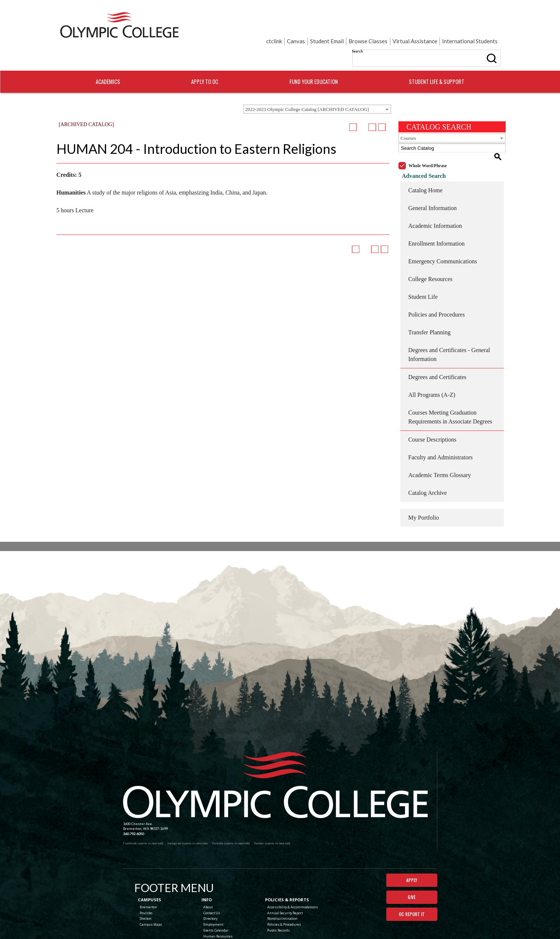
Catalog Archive (428, 463)
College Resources (431, 249)
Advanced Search (420, 146)
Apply (412, 851)
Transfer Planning (430, 302)
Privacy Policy (311, 928)
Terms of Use (332, 928)
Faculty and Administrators (441, 427)
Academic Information (435, 196)
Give (412, 869)
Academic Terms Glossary (440, 445)
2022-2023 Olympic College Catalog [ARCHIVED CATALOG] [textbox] (307, 88)
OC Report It (412, 887)
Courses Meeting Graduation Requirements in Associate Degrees (450, 387)
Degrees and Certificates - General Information (449, 325)
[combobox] (317, 88)
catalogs (233, 937)
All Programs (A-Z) (432, 365)
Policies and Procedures (437, 285)
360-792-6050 (133, 804)
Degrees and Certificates (437, 347)
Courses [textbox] (408, 117)
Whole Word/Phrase (428, 136)
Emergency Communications (443, 231)
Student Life (423, 267)
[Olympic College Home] (275, 755)
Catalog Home (426, 160)
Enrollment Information (437, 214)
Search (283, 26)
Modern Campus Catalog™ (318, 937)
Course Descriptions (432, 410)
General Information (433, 178)
